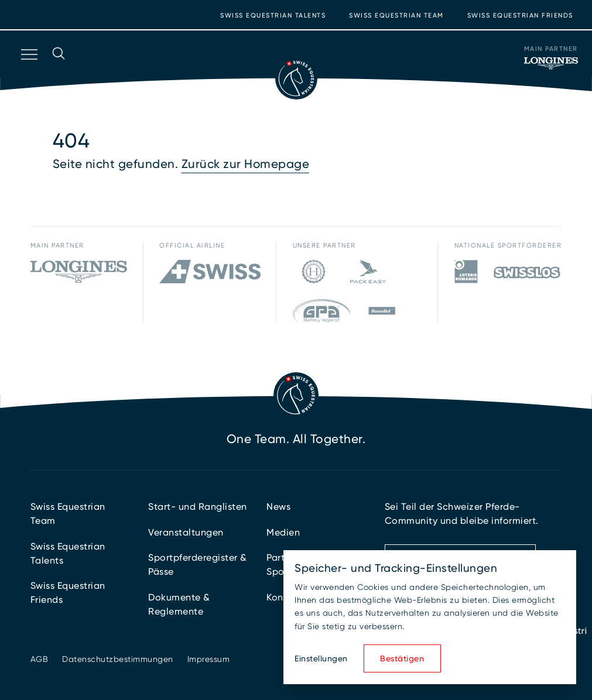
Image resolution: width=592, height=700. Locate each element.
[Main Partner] (551, 63)
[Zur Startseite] (296, 78)
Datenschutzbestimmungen (118, 659)
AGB (40, 659)
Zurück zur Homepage (246, 164)
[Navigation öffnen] (28, 70)
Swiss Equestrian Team (396, 16)
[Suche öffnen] (59, 70)
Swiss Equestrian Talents (273, 16)
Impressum (209, 659)
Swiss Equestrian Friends (520, 16)
